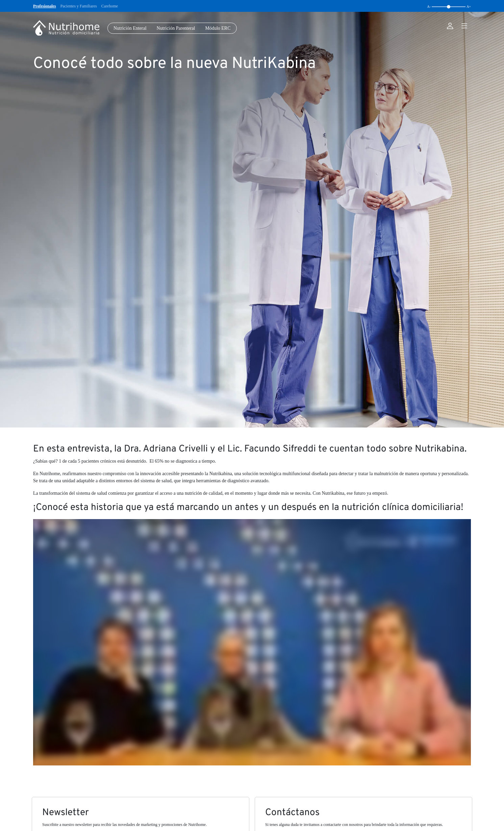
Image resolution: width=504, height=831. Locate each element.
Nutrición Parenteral (176, 28)
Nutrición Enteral (130, 28)
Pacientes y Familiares (79, 6)
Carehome (110, 6)
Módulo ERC (218, 28)
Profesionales (45, 6)
